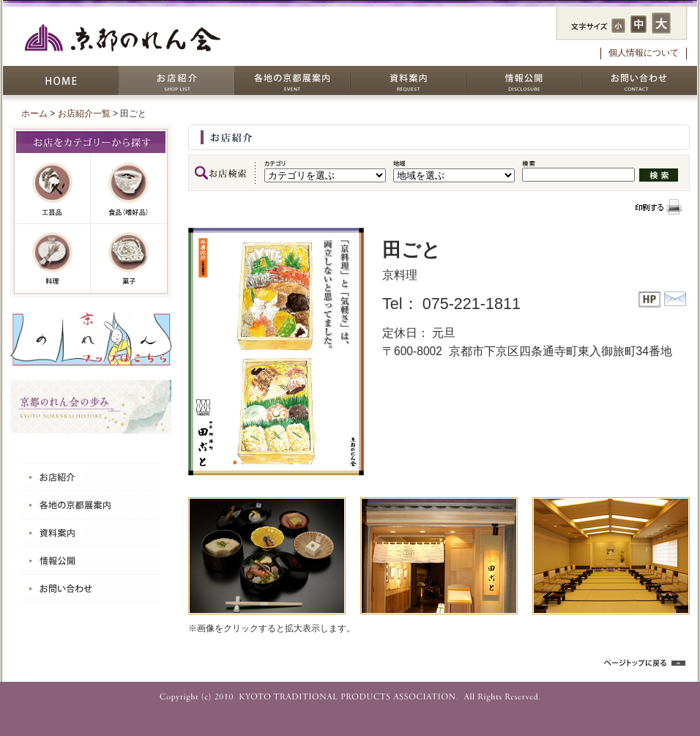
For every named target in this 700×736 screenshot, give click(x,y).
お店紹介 (176, 81)
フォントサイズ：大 (661, 23)
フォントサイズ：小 (618, 26)
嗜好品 (129, 189)
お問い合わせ (639, 81)
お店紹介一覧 (84, 114)
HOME (61, 81)
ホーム (34, 114)
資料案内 (408, 81)
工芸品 (53, 189)
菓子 (129, 259)
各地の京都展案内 (292, 81)
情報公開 (524, 81)
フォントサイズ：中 (638, 24)
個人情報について (644, 53)
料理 (53, 259)
